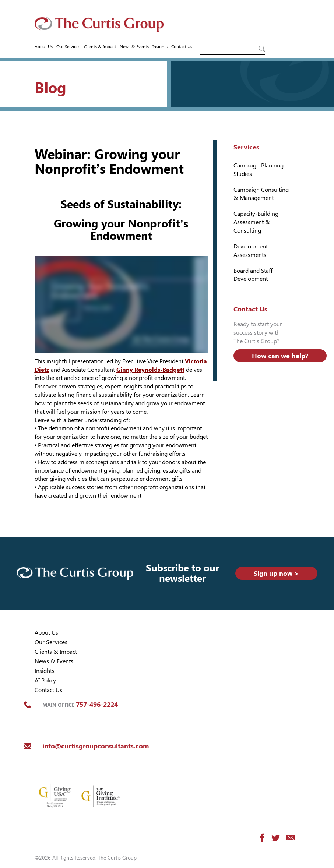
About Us (44, 47)
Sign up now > (276, 573)
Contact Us (182, 47)
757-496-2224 (97, 704)
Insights (160, 47)
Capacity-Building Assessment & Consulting (256, 222)
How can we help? (280, 356)
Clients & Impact (100, 47)
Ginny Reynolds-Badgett (150, 370)
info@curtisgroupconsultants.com (96, 746)
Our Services (68, 47)
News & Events (134, 47)
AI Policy (45, 680)
